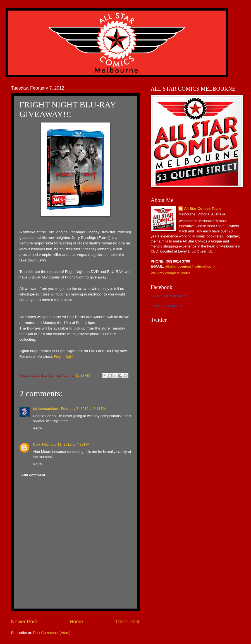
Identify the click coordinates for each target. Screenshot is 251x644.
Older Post (127, 622)
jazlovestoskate (46, 409)
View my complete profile (171, 273)
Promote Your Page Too (167, 306)
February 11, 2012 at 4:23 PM (66, 444)
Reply (38, 428)
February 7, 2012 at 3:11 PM (84, 409)
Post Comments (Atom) (52, 633)
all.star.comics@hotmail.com (189, 266)
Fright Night (64, 356)
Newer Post (24, 622)
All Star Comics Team (202, 209)
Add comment (33, 475)
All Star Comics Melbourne (169, 296)
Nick (37, 444)
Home (76, 622)
